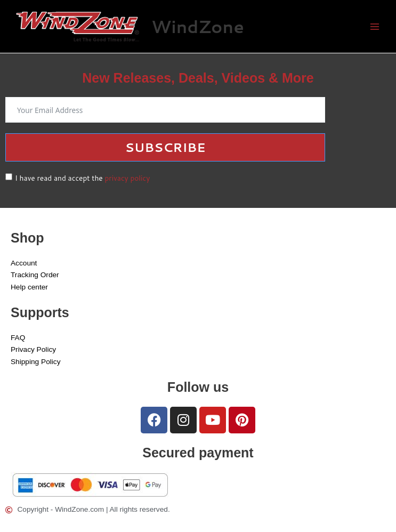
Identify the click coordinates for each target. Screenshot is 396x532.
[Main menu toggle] (375, 26)
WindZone (198, 26)
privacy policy (127, 178)
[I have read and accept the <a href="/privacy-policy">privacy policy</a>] (9, 177)
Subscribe (165, 147)
